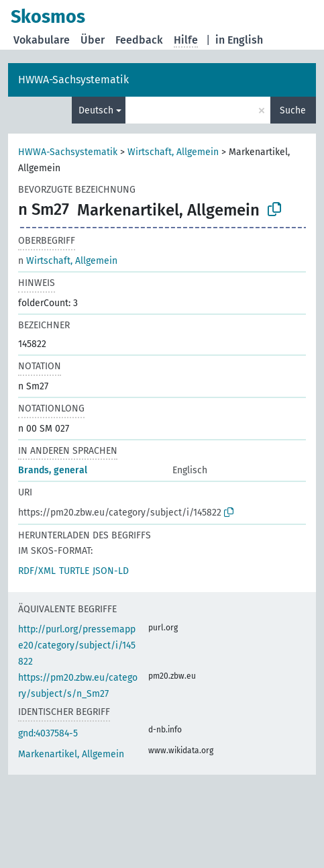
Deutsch (96, 110)
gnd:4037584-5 (48, 733)
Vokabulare (42, 40)
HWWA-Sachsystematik (73, 80)
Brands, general (53, 470)
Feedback (139, 40)
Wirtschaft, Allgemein (173, 152)
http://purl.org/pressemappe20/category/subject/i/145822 (77, 645)
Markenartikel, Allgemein (71, 754)
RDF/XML (37, 571)
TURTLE (74, 571)
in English (239, 40)
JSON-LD (111, 571)
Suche (293, 110)
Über (93, 40)
